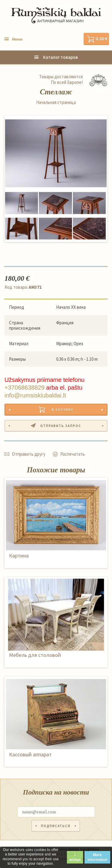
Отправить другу (29, 454)
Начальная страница (56, 102)
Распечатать (73, 454)
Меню (17, 39)
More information (97, 857)
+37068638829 (24, 388)
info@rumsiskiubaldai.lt (35, 395)
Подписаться (56, 826)
